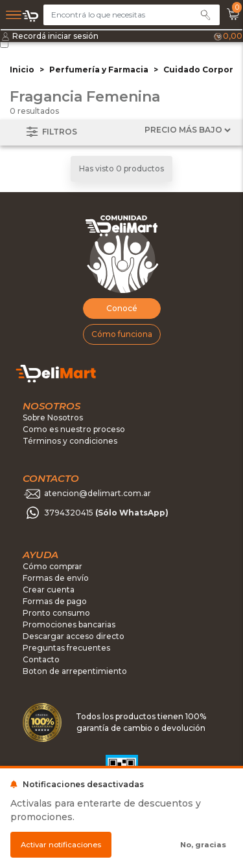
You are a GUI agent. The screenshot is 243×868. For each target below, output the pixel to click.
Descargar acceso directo (74, 636)
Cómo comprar (52, 566)
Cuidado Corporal (202, 70)
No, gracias (203, 845)
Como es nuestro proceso (74, 429)
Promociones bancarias (69, 624)
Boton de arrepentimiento (75, 671)
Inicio (22, 70)
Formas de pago (55, 601)
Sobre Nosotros (53, 418)
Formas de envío (56, 578)
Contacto (41, 659)
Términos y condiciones (70, 441)
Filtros (51, 132)
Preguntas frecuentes (66, 648)
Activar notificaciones (61, 845)
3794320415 (106, 513)
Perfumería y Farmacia (99, 70)
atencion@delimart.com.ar (98, 494)
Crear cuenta (49, 590)
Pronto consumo (56, 613)
